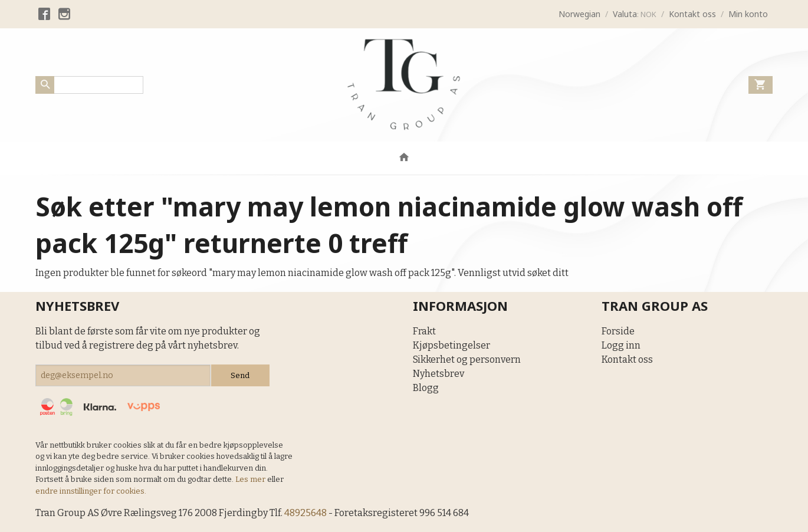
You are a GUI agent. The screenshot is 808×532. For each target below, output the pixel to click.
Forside (618, 331)
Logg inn (621, 345)
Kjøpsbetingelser (451, 345)
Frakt (424, 331)
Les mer (251, 479)
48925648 (306, 513)
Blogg (426, 388)
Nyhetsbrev (439, 374)
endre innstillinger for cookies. (91, 491)
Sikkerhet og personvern (467, 359)
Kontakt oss (627, 359)
